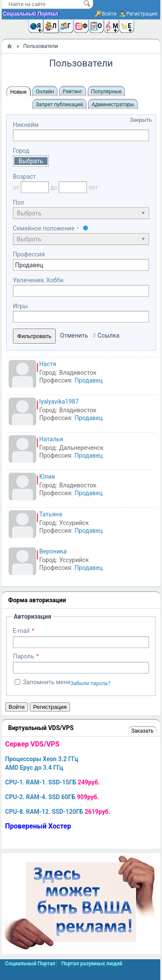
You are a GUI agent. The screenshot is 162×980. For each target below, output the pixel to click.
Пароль (24, 656)
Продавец (88, 380)
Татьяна (51, 514)
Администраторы (113, 104)
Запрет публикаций (59, 104)
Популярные (106, 92)
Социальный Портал (31, 14)
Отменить (74, 335)
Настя (48, 364)
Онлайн (45, 92)
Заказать (142, 731)
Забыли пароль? (91, 683)
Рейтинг (72, 92)
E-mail (21, 631)
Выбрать (31, 161)
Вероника (53, 551)
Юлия (47, 477)
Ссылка (109, 335)
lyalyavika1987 (59, 401)
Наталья (51, 439)
